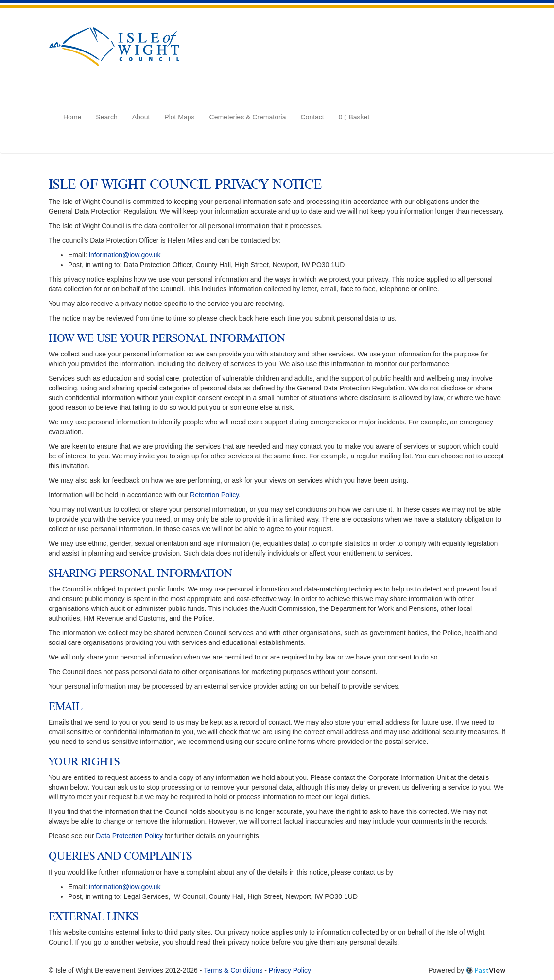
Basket (354, 117)
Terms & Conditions (233, 970)
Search (106, 117)
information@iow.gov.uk (125, 255)
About (141, 117)
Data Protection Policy (129, 836)
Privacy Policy (290, 970)
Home (72, 117)
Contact (312, 117)
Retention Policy (214, 495)
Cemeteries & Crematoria (248, 117)
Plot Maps (179, 117)
